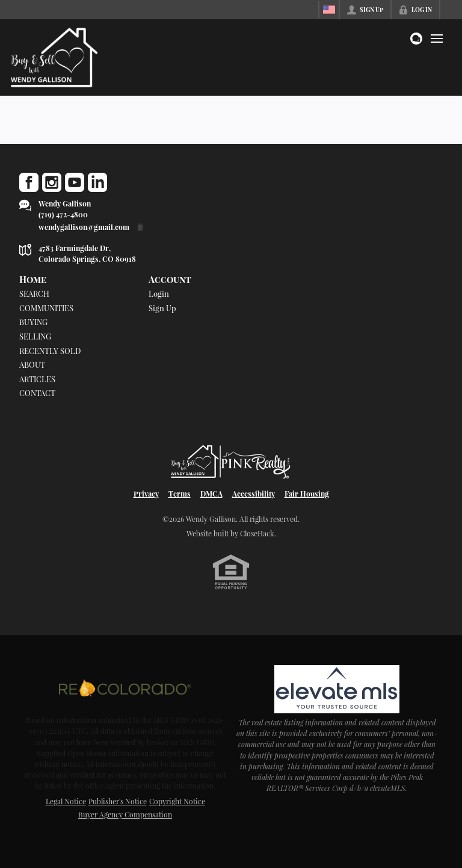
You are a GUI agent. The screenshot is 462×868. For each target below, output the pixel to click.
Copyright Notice (177, 801)
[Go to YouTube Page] (75, 182)
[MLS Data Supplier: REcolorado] (125, 688)
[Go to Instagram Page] (52, 182)
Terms (180, 494)
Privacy (146, 494)
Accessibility (254, 494)
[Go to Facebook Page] (29, 182)
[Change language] (329, 10)
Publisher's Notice (118, 801)
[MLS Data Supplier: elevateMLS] (337, 689)
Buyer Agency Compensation (125, 814)
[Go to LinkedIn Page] (97, 182)
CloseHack (257, 533)
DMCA (211, 494)
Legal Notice (66, 801)
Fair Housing (307, 494)
